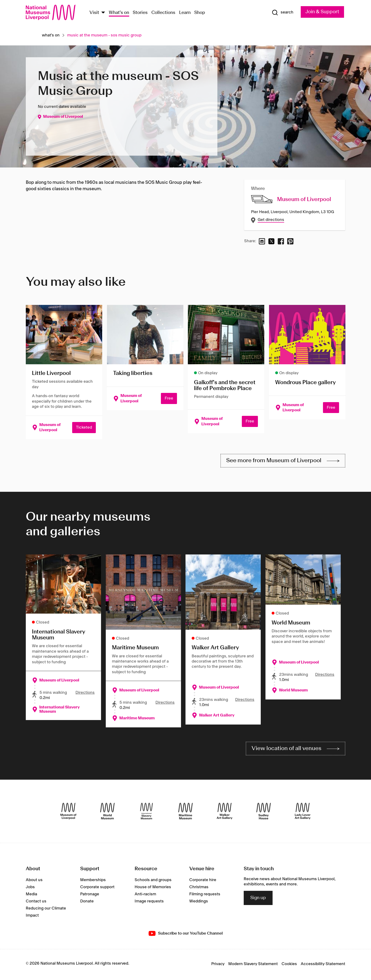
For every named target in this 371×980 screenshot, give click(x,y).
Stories (140, 13)
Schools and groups (153, 881)
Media (31, 895)
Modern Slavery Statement (253, 965)
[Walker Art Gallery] (225, 812)
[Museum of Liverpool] (68, 812)
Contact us (36, 902)
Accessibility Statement (323, 965)
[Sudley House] (264, 812)
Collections (163, 13)
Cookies (289, 965)
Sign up (258, 899)
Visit (94, 13)
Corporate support (97, 888)
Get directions (271, 220)
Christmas (199, 888)
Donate (87, 902)
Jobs (30, 888)
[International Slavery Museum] (146, 812)
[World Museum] (107, 812)
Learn (185, 13)
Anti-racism (145, 895)
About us (34, 881)
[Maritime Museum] (185, 812)
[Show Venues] (103, 13)
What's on (119, 13)
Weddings (199, 902)
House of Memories (153, 888)
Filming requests (205, 895)
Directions (85, 693)
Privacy (218, 965)
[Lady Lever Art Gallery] (303, 812)
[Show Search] (282, 13)
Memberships (93, 881)
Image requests (149, 902)
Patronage (90, 895)
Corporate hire (203, 881)
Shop (200, 13)
